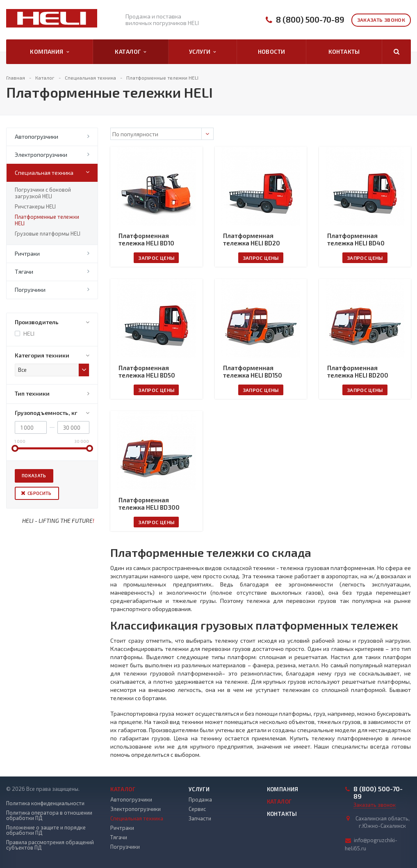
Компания (49, 52)
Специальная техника (44, 173)
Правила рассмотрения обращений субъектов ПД (50, 845)
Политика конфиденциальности (45, 803)
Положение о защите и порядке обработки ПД (46, 830)
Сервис (197, 809)
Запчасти (200, 818)
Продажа (200, 799)
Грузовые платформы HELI (48, 234)
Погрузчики (30, 290)
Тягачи (24, 271)
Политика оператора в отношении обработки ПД (49, 815)
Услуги (203, 52)
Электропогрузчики (41, 155)
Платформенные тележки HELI (47, 220)
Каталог (130, 52)
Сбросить (40, 493)
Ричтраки (27, 253)
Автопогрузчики (36, 136)
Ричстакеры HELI (35, 206)
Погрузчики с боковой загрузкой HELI (43, 193)
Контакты (344, 52)
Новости (272, 52)
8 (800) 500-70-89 (310, 19)
